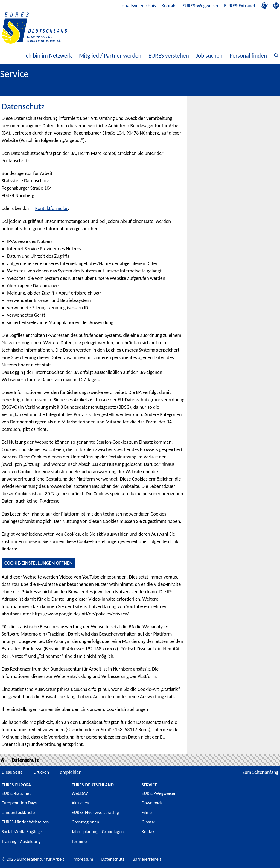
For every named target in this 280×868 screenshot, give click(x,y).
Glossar (148, 822)
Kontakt (169, 6)
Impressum (83, 859)
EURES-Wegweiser (201, 6)
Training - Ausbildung (21, 841)
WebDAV (80, 793)
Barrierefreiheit (147, 859)
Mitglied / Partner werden (110, 56)
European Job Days (19, 803)
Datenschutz (25, 760)
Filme (147, 812)
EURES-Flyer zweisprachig (95, 812)
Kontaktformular (52, 208)
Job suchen (209, 56)
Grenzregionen (85, 822)
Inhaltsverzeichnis (138, 6)
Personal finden (248, 56)
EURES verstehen (169, 56)
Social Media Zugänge (22, 832)
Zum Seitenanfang (260, 772)
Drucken (41, 772)
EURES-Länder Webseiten (25, 822)
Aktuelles (80, 803)
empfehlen (71, 772)
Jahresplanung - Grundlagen (98, 832)
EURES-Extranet (240, 6)
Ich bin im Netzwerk (48, 56)
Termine (79, 841)
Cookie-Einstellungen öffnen (39, 563)
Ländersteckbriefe (18, 812)
